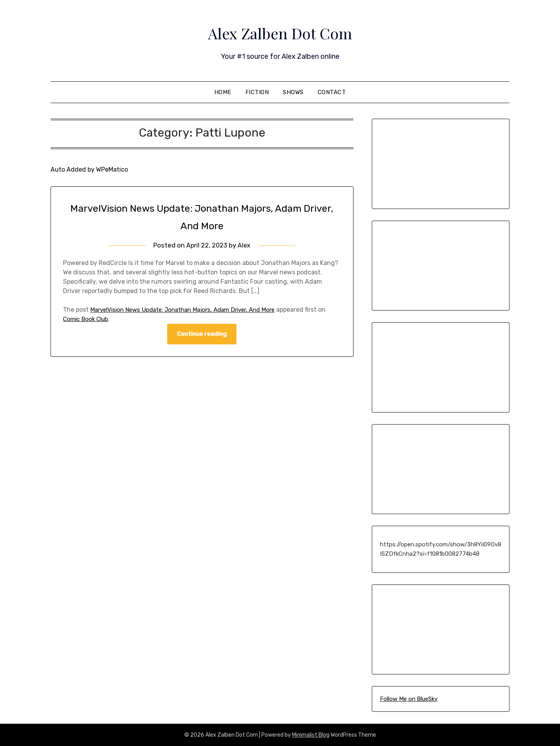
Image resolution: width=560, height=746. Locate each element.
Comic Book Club (87, 319)
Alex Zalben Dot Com (280, 32)
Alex (245, 245)
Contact (332, 92)
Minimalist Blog (311, 735)
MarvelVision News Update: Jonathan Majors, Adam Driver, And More (190, 310)
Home (223, 92)
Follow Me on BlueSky (409, 699)
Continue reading (202, 334)
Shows (293, 92)
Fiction (257, 92)
